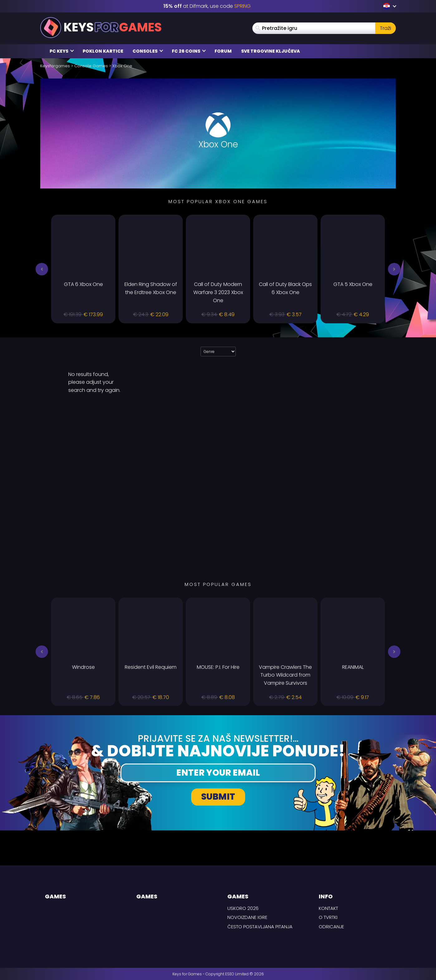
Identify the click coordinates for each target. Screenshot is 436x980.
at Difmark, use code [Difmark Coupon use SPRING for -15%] (207, 6)
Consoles (148, 51)
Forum (223, 51)
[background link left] (23, 490)
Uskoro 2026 (243, 908)
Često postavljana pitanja (260, 927)
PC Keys (62, 51)
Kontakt (328, 908)
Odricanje (331, 927)
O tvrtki (328, 917)
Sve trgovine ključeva (271, 51)
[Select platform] (218, 352)
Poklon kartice (103, 51)
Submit (218, 797)
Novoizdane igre (247, 917)
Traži (385, 28)
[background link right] (413, 490)
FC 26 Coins (189, 51)
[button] (42, 269)
